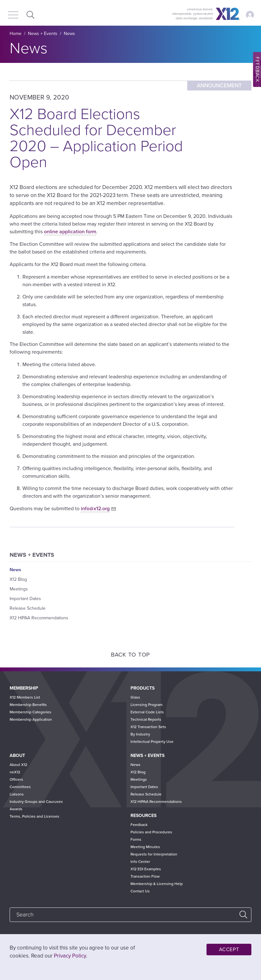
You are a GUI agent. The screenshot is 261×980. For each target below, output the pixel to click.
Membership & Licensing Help (157, 884)
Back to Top (130, 655)
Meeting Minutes (145, 847)
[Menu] (13, 15)
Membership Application (31, 719)
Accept (229, 950)
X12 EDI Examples (146, 869)
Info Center (140, 862)
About (17, 756)
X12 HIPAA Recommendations (39, 618)
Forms (136, 839)
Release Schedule (28, 608)
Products (143, 688)
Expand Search (30, 15)
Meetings (19, 589)
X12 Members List (25, 697)
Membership (24, 688)
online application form (70, 232)
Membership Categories (30, 712)
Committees (20, 787)
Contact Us (140, 891)
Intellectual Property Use (152, 742)
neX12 (15, 772)
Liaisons (17, 794)
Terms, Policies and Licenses (34, 816)
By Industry (140, 734)
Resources (143, 816)
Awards (16, 809)
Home (16, 34)
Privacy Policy (70, 956)
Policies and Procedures (151, 832)
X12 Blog (18, 579)
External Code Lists (147, 712)
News (69, 34)
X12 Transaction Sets (148, 727)
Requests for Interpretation (154, 854)
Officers (16, 779)
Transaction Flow (145, 876)
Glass (135, 697)
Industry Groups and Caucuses (36, 802)
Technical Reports (146, 719)
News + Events (43, 34)
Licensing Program (147, 705)
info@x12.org (95, 509)
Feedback (139, 825)
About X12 (18, 765)
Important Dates (25, 599)
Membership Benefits (28, 705)
